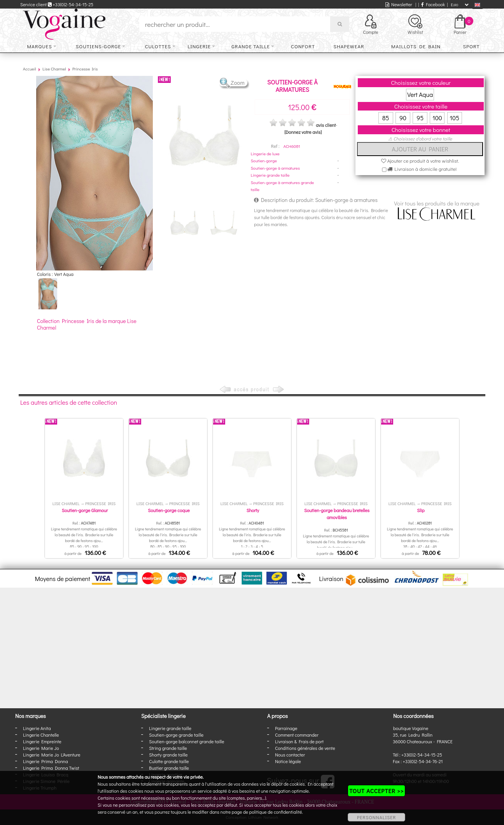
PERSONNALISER (376, 817)
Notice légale (288, 761)
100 (437, 118)
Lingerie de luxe (265, 154)
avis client (326, 125)
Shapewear (349, 46)
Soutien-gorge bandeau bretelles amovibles (337, 514)
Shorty (253, 510)
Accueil (30, 69)
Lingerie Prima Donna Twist (51, 768)
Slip (421, 510)
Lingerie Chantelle (41, 735)
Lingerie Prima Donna (45, 761)
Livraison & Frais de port (299, 741)
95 (420, 118)
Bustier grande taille (169, 768)
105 (454, 118)
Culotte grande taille (169, 761)
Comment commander (297, 735)
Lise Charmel (54, 69)
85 (386, 118)
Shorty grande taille (168, 755)
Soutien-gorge (264, 161)
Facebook (433, 4)
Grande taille (251, 46)
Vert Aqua (420, 94)
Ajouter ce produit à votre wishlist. (420, 161)
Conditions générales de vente (305, 748)
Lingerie (199, 46)
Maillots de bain (416, 46)
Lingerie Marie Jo (41, 748)
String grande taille (168, 748)
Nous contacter (290, 755)
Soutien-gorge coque (169, 510)
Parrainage (286, 728)
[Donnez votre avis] (303, 132)
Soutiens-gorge (98, 46)
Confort (303, 46)
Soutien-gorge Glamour (85, 510)
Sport (471, 46)
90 (403, 118)
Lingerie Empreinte (42, 741)
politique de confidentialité (276, 812)
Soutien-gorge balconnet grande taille (186, 741)
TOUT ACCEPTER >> (376, 791)
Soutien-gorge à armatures (275, 168)
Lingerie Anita (37, 728)
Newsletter (399, 4)
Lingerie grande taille (270, 175)
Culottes (158, 46)
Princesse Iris (85, 69)
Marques (40, 46)
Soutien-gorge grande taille (176, 735)
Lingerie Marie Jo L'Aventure (52, 755)
